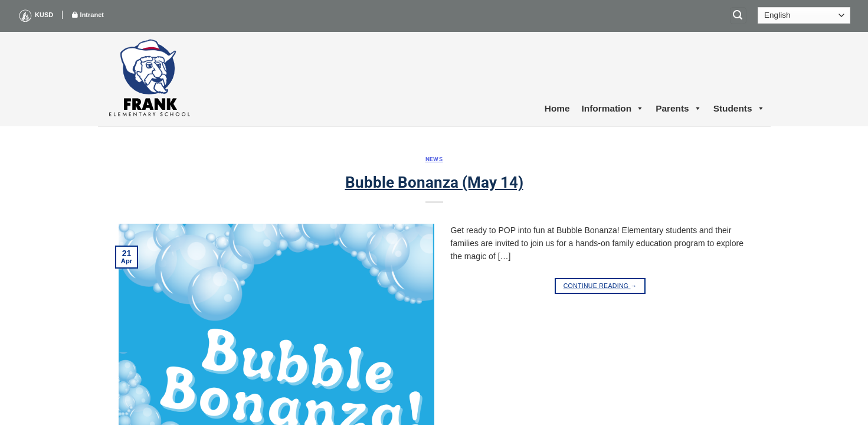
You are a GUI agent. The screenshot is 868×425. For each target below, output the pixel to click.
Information (613, 109)
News (434, 159)
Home (557, 108)
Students (739, 109)
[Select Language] (804, 15)
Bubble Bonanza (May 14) (434, 182)
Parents (678, 109)
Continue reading (600, 286)
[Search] (738, 16)
